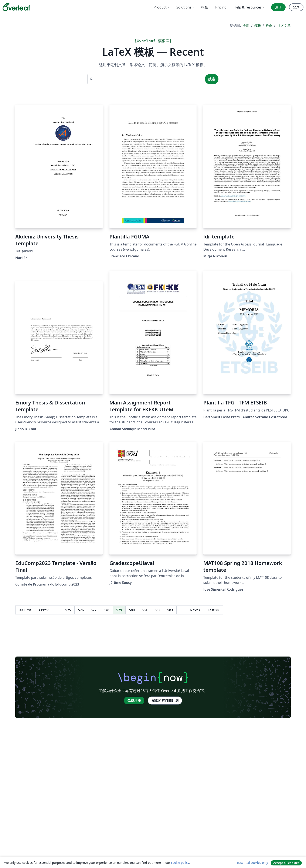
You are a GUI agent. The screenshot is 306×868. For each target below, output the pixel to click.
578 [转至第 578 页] (106, 610)
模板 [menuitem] (205, 7)
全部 (246, 26)
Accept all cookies (286, 863)
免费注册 (134, 701)
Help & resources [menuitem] (248, 7)
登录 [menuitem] (296, 7)
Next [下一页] (195, 610)
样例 (269, 26)
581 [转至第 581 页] (145, 610)
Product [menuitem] (160, 7)
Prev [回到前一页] (43, 610)
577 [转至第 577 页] (94, 610)
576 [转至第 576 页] (81, 610)
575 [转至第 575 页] (68, 610)
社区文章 (284, 26)
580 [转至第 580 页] (132, 610)
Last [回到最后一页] (213, 610)
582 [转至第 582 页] (157, 610)
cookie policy (180, 863)
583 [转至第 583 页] (170, 610)
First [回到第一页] (25, 610)
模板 (258, 26)
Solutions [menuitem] (184, 7)
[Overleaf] (16, 7)
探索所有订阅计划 (165, 701)
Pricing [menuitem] (221, 7)
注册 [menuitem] (278, 7)
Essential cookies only (253, 863)
